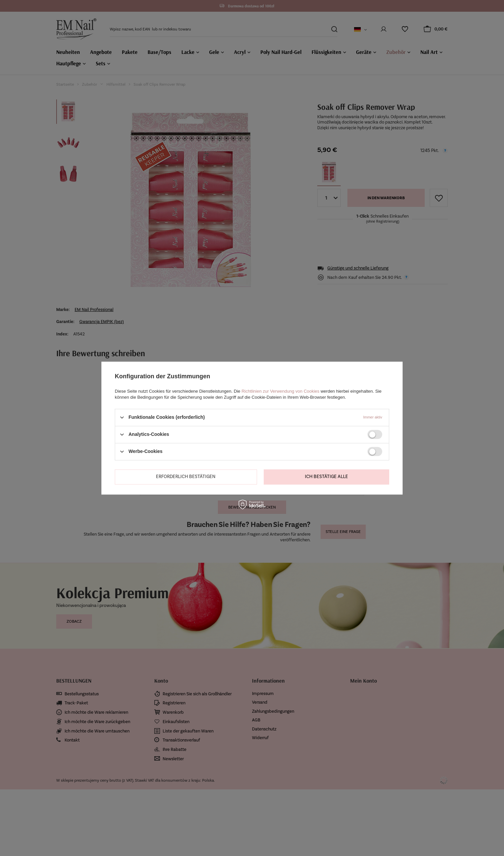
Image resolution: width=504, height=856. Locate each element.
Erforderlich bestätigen (186, 477)
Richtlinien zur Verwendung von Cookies (281, 391)
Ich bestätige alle (326, 477)
